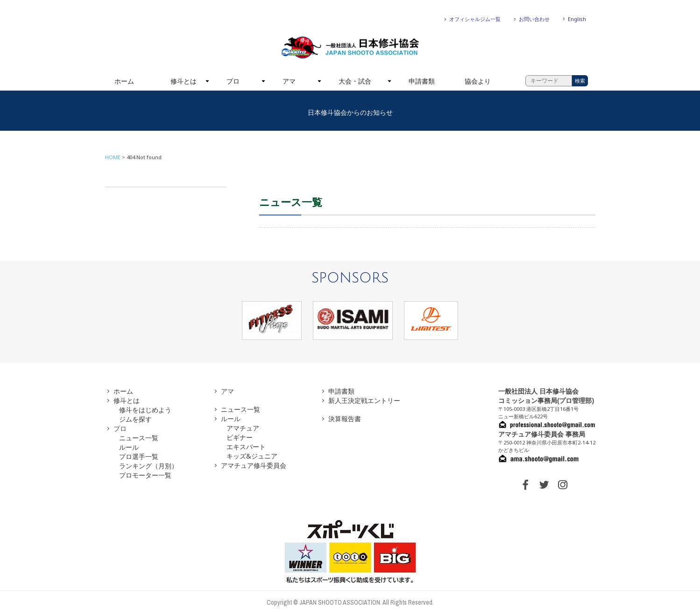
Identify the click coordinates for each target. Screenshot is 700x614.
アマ (289, 81)
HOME (113, 157)
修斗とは (184, 81)
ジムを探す (135, 419)
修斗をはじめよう (145, 410)
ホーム (124, 81)
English (577, 19)
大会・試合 (355, 81)
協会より (478, 81)
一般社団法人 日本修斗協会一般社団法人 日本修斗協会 (350, 48)
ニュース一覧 (139, 438)
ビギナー (240, 437)
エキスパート (246, 447)
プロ (233, 81)
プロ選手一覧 (139, 456)
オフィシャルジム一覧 (475, 19)
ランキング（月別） (148, 466)
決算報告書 (345, 419)
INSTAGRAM (563, 485)
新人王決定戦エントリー (364, 400)
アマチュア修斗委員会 (254, 465)
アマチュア (243, 428)
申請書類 (422, 81)
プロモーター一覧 (145, 475)
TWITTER (544, 485)
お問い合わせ (534, 19)
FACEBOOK (525, 485)
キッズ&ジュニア (252, 456)
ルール (129, 447)
